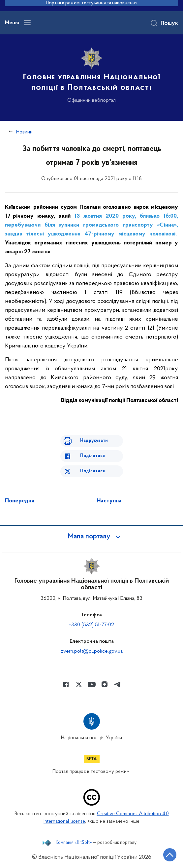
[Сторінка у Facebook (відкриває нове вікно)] (66, 684)
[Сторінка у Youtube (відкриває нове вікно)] (92, 684)
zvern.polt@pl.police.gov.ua (92, 651)
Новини (24, 132)
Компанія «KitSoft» (74, 843)
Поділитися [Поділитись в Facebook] (92, 456)
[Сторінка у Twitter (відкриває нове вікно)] (79, 684)
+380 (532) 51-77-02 (91, 625)
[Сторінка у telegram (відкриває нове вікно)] (117, 684)
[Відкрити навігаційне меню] (27, 23)
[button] (92, 537)
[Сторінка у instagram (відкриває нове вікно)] (105, 684)
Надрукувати (94, 441)
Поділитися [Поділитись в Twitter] (92, 471)
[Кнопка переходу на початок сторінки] (170, 855)
